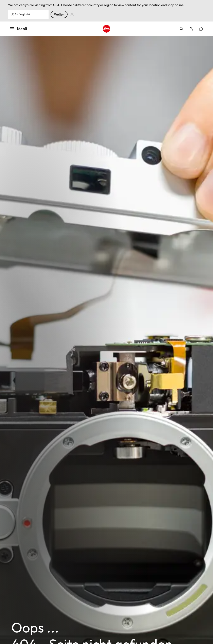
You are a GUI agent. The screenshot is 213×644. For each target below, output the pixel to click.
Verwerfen (72, 14)
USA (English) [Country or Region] (20, 14)
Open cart (201, 29)
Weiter (59, 14)
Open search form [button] (181, 29)
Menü (18, 29)
